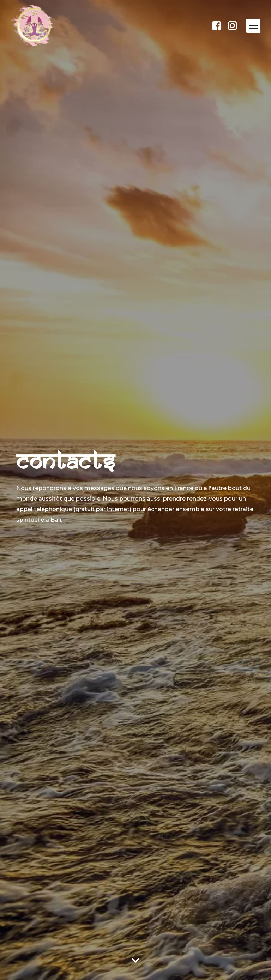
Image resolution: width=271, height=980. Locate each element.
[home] (39, 26)
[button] (253, 26)
